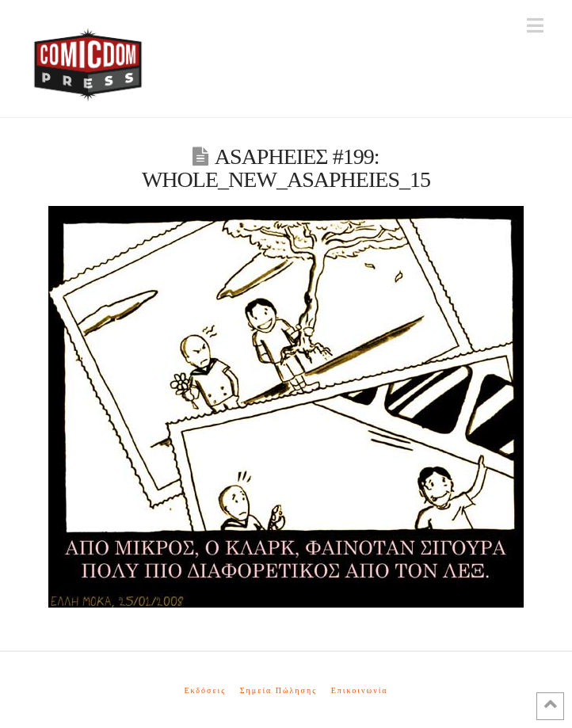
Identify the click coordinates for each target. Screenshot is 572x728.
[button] (535, 26)
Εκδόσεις (205, 690)
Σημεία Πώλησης (278, 690)
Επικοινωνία (360, 690)
